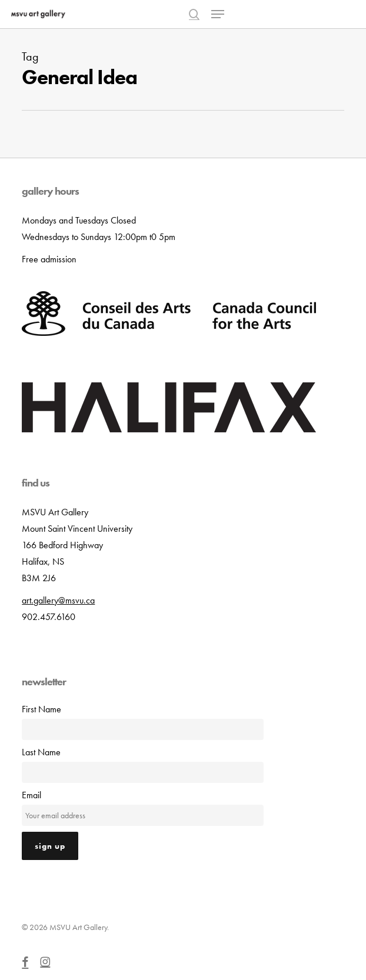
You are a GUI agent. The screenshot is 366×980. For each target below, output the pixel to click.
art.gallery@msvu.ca (58, 600)
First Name (41, 709)
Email (31, 795)
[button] (218, 14)
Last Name (41, 752)
